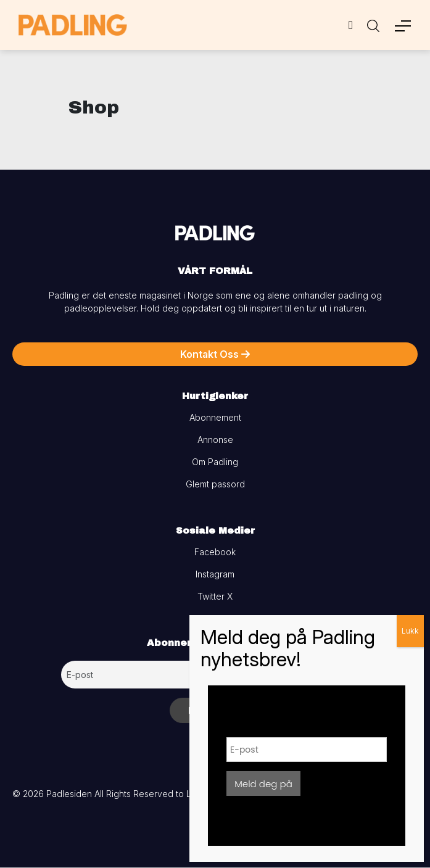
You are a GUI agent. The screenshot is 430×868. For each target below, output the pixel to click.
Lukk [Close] (410, 631)
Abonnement (215, 417)
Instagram (215, 574)
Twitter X (215, 596)
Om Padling (215, 462)
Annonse (215, 440)
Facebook (215, 552)
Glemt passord (215, 484)
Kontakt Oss (215, 354)
